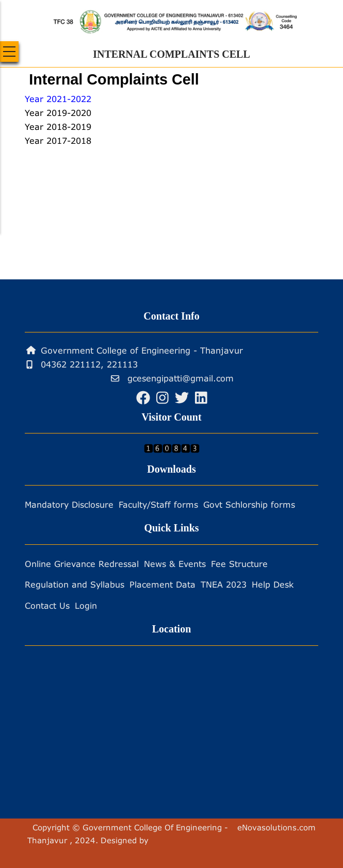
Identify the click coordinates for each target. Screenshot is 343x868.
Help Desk (273, 584)
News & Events (175, 564)
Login (86, 605)
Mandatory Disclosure (69, 504)
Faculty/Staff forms (158, 504)
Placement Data (162, 584)
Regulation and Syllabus (75, 584)
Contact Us (47, 605)
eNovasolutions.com (276, 827)
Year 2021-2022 (58, 99)
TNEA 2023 (224, 584)
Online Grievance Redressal (82, 564)
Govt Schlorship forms (249, 504)
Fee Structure (239, 564)
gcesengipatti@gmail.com (172, 378)
